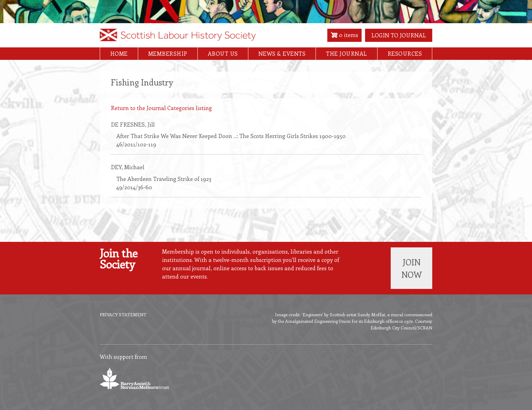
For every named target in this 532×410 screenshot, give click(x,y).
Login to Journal (399, 35)
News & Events (282, 53)
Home (119, 53)
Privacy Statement (123, 314)
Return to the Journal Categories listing (161, 108)
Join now (412, 268)
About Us (223, 53)
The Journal (347, 53)
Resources (405, 53)
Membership (168, 53)
